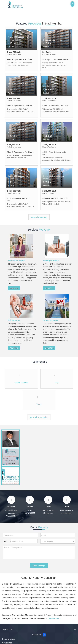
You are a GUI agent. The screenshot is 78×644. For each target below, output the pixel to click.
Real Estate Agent (16, 260)
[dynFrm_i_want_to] (58, 541)
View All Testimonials (39, 417)
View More (14, 288)
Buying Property (51, 260)
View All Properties (39, 217)
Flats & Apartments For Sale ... (21, 59)
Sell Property (14, 320)
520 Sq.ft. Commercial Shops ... (57, 59)
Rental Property (51, 320)
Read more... (55, 618)
